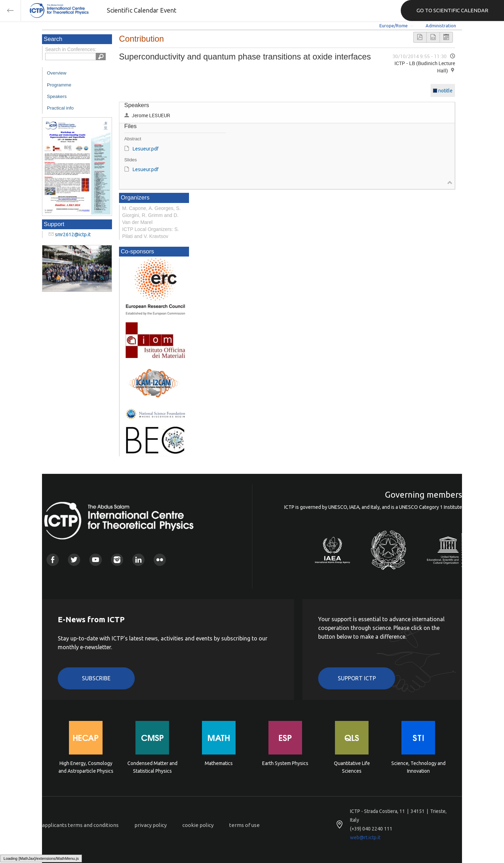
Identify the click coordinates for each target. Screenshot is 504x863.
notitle (445, 91)
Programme (59, 85)
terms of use (244, 825)
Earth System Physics (285, 763)
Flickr (160, 560)
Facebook (53, 560)
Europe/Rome (394, 26)
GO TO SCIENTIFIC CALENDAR (452, 10)
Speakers (57, 96)
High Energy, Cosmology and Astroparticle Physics (86, 767)
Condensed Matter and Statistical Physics (152, 767)
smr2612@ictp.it (73, 234)
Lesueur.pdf (146, 149)
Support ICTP (357, 678)
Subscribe (96, 678)
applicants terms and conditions (80, 825)
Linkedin (138, 560)
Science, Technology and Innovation (418, 767)
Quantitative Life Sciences (352, 767)
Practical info (60, 108)
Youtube (95, 560)
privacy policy (150, 825)
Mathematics (219, 763)
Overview (57, 73)
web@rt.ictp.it (365, 837)
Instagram (117, 560)
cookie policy (198, 825)
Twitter (74, 560)
